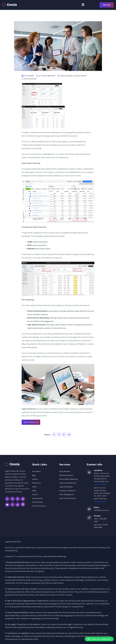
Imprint (35, 495)
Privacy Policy (37, 499)
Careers (35, 479)
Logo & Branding (66, 487)
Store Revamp (65, 471)
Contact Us (36, 483)
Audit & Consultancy (68, 499)
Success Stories (80, 76)
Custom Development (68, 483)
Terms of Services (39, 507)
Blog (34, 475)
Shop (34, 491)
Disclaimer (36, 471)
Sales (63, 76)
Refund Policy (37, 503)
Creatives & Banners (68, 491)
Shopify (69, 76)
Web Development (66, 475)
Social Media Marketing (69, 479)
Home (34, 487)
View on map (100, 484)
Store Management (67, 495)
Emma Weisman (49, 76)
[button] (83, 5)
